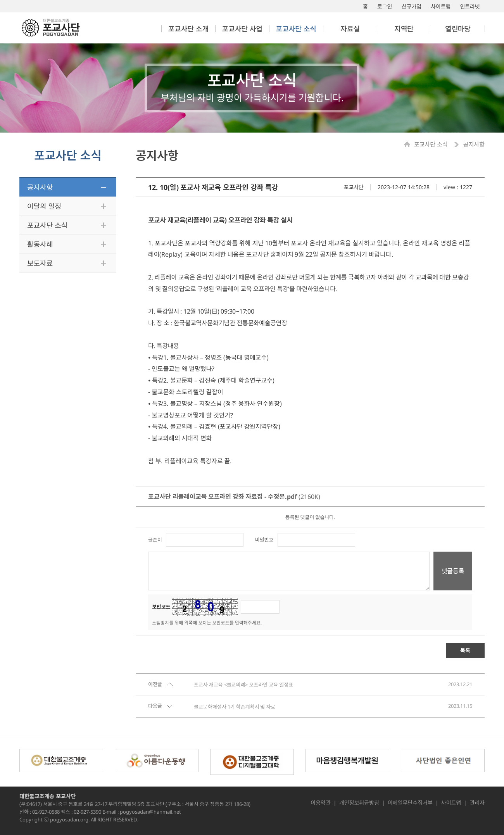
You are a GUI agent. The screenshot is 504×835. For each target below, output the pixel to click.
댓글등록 (453, 571)
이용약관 (321, 803)
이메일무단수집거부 (410, 803)
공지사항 (40, 187)
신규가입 (411, 6)
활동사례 (40, 244)
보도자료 (40, 263)
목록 (465, 650)
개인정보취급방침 (359, 803)
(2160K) (234, 497)
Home (409, 144)
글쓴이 (155, 540)
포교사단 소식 (47, 225)
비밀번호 (264, 540)
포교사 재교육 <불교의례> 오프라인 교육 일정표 (243, 685)
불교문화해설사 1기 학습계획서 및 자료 (235, 707)
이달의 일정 (44, 206)
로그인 (385, 6)
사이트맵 (441, 6)
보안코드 (161, 607)
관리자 (477, 803)
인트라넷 (470, 6)
